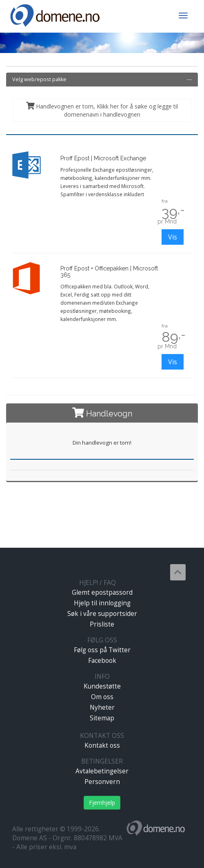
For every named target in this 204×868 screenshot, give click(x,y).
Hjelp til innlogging (102, 603)
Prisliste (102, 624)
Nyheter (102, 707)
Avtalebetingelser (102, 771)
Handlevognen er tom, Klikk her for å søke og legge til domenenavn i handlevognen (102, 110)
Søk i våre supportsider (102, 614)
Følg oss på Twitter (102, 650)
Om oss (102, 697)
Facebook (102, 661)
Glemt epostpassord (102, 592)
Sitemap (102, 718)
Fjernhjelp (102, 803)
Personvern (102, 782)
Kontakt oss (102, 745)
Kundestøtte (102, 686)
